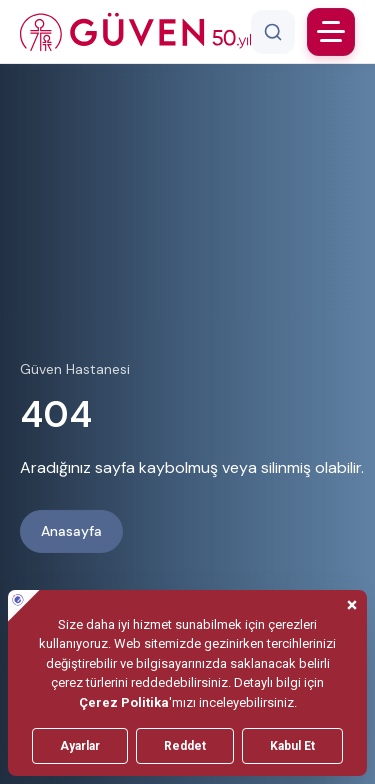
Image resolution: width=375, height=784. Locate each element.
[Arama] (273, 32)
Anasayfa (71, 531)
